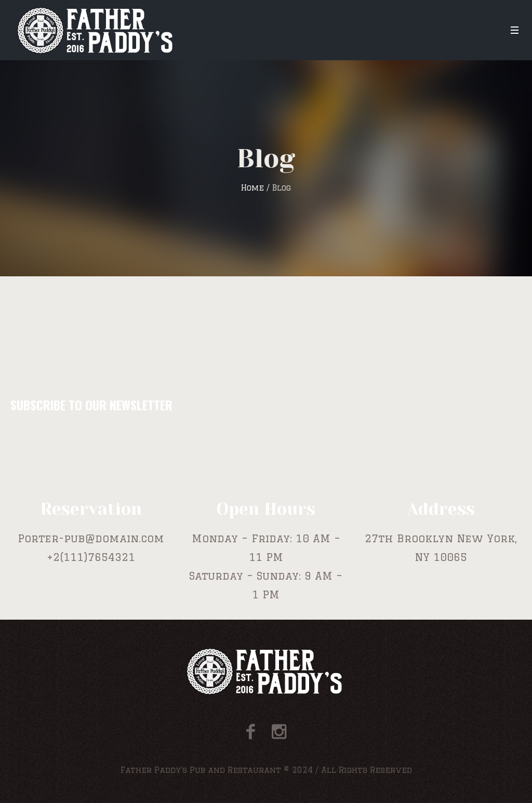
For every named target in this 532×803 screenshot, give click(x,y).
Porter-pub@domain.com (91, 538)
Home (252, 188)
